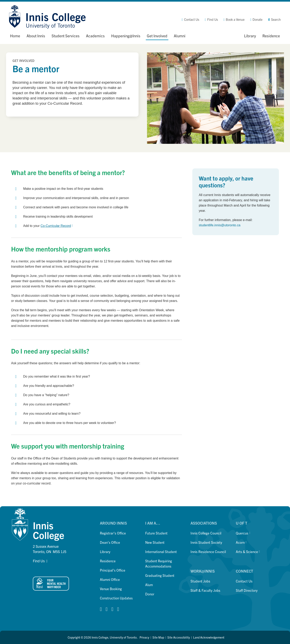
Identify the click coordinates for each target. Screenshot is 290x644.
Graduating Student (160, 575)
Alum (149, 585)
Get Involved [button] (157, 36)
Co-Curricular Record (57, 226)
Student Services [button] (66, 36)
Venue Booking (111, 589)
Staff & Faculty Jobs (205, 590)
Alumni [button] (180, 36)
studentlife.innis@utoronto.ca (220, 225)
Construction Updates (116, 598)
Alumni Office (110, 579)
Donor (150, 594)
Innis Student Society (206, 542)
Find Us (39, 561)
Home (15, 36)
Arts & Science (248, 552)
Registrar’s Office (113, 533)
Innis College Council (206, 533)
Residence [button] (271, 36)
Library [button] (250, 36)
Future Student (156, 533)
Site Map (158, 637)
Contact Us (244, 581)
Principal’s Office (113, 570)
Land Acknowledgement (209, 637)
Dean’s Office (110, 542)
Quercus (243, 533)
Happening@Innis (126, 36)
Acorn (241, 542)
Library (105, 552)
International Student (161, 552)
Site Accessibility (179, 637)
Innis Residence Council (208, 552)
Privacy (144, 637)
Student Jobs (200, 581)
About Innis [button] (36, 36)
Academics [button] (95, 36)
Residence (108, 561)
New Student (155, 542)
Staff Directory (247, 590)
